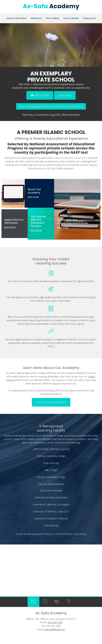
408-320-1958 (55, 589)
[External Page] (65, 94)
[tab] (33, 568)
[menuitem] (17, 18)
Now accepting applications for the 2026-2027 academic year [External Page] (51, 106)
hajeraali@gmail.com (54, 596)
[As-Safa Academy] (51, 7)
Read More (33, 197)
